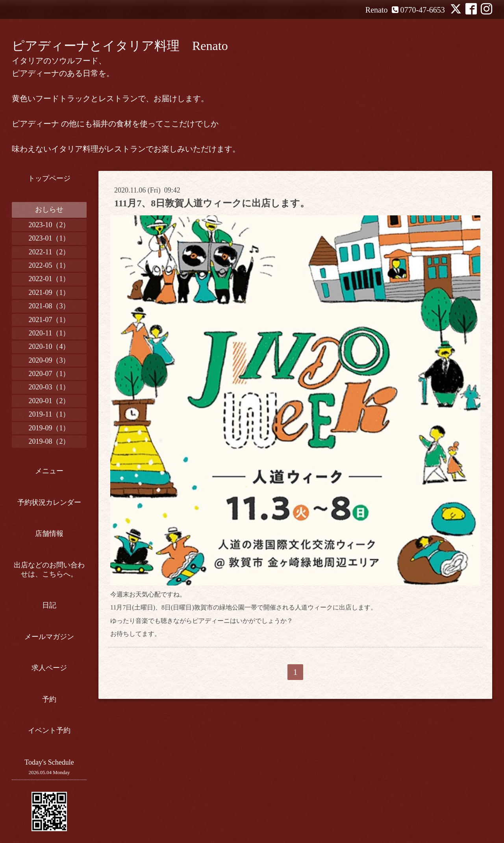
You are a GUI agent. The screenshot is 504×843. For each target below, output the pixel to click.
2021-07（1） (49, 320)
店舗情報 (49, 534)
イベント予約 (49, 730)
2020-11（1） (49, 333)
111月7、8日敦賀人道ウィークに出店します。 (212, 203)
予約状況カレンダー (49, 502)
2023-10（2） (49, 225)
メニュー (49, 471)
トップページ (49, 178)
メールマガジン (49, 637)
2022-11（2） (49, 252)
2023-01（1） (49, 238)
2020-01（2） (49, 401)
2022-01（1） (49, 279)
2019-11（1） (49, 414)
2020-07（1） (49, 374)
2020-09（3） (49, 360)
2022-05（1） (49, 265)
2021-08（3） (49, 306)
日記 (49, 605)
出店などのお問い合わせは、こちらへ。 (49, 570)
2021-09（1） (49, 293)
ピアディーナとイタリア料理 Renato (120, 46)
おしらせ (49, 209)
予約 (49, 699)
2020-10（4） (49, 346)
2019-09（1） (49, 428)
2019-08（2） (49, 441)
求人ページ (49, 668)
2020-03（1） (49, 387)
